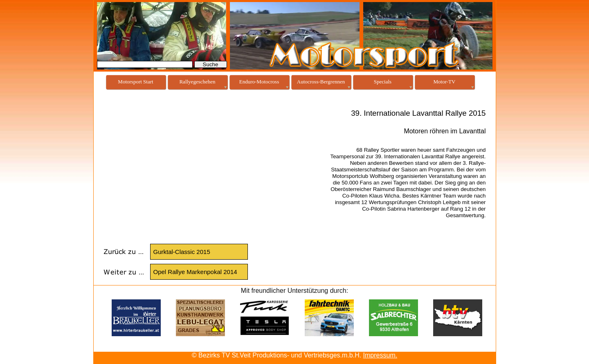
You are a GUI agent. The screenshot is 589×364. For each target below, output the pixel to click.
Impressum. (380, 355)
